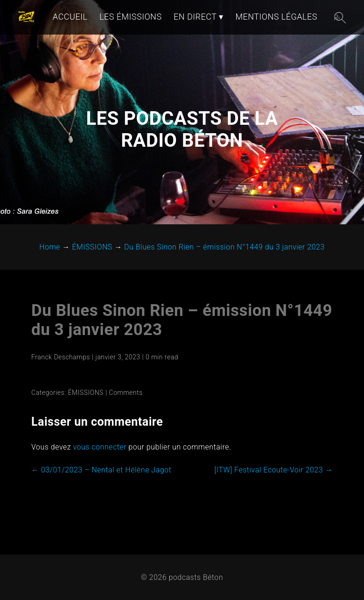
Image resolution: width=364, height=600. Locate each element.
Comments (126, 393)
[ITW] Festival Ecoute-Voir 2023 (273, 470)
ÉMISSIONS (86, 393)
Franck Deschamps (61, 357)
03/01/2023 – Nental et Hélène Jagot (101, 470)
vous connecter (99, 447)
